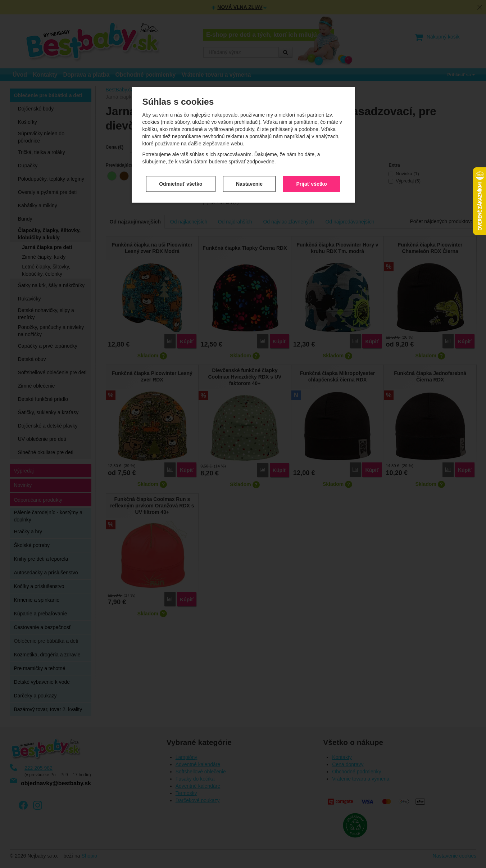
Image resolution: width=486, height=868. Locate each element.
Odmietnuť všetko (181, 128)
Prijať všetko (311, 128)
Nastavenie (249, 128)
